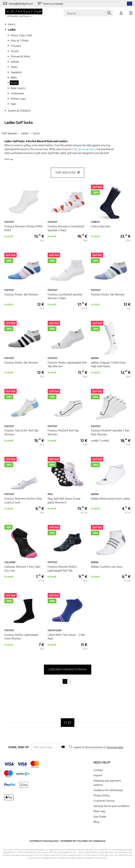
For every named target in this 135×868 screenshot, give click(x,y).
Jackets (15, 62)
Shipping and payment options (107, 783)
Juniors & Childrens (19, 111)
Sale (13, 104)
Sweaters (16, 72)
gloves (82, 149)
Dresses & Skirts (20, 56)
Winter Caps (18, 99)
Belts (14, 77)
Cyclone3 (82, 841)
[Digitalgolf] (68, 723)
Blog (96, 822)
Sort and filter (67, 173)
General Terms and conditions (112, 806)
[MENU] (131, 13)
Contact (98, 770)
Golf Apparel (9, 133)
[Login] (121, 13)
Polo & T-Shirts (20, 40)
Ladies (12, 30)
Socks (14, 83)
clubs (75, 149)
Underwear (17, 93)
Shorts (15, 51)
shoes (92, 149)
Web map (99, 811)
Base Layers (18, 88)
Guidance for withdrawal (108, 790)
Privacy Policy (102, 795)
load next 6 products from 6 (68, 669)
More (7, 159)
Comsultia (99, 841)
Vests (14, 67)
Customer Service (104, 801)
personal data (115, 747)
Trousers (16, 46)
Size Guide (100, 816)
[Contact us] (18, 4)
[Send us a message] (50, 4)
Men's (12, 24)
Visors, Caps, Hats (21, 35)
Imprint (98, 775)
